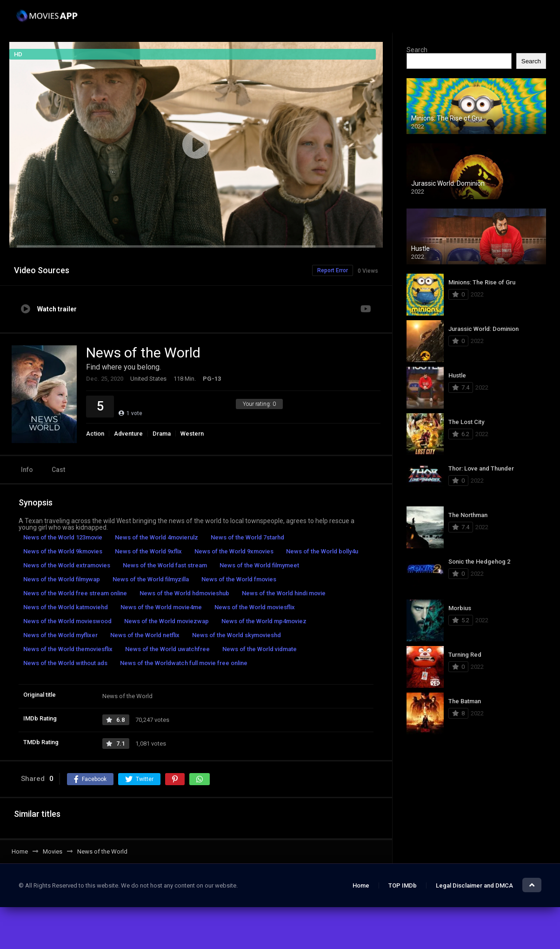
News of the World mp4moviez (264, 621)
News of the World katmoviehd (66, 607)
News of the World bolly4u (322, 551)
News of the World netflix (145, 635)
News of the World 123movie (63, 537)
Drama (162, 434)
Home (361, 885)
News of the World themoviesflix (68, 649)
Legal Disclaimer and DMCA (474, 885)
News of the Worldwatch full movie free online (184, 663)
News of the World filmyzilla (151, 579)
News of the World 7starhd (247, 537)
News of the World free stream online (75, 593)
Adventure (128, 434)
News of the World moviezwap (167, 621)
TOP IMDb (403, 885)
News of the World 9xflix (148, 551)
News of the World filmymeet (259, 565)
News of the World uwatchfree (167, 649)
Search (417, 50)
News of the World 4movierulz (157, 537)
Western (192, 434)
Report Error (333, 270)
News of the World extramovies (67, 565)
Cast (58, 470)
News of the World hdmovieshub (184, 593)
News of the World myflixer (60, 635)
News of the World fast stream (165, 565)
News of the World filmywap (62, 579)
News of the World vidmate (260, 649)
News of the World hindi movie (284, 593)
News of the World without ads (65, 663)
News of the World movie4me (161, 607)
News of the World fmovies (239, 579)
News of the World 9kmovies (63, 551)
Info (27, 470)
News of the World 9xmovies (234, 551)
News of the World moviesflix (255, 607)
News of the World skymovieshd (237, 635)
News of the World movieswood (67, 621)
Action (95, 434)
